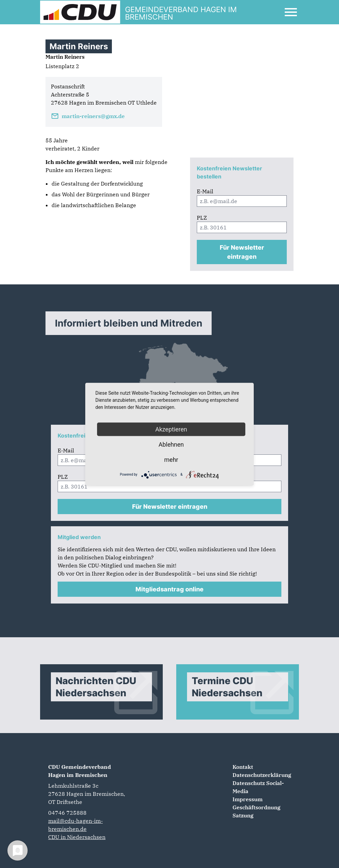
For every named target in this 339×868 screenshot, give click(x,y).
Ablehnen (171, 444)
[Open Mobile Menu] (291, 12)
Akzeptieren (171, 429)
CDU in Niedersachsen (77, 837)
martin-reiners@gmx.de (88, 116)
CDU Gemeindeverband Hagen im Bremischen (80, 771)
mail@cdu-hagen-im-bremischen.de (75, 825)
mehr (171, 459)
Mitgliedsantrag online (169, 589)
